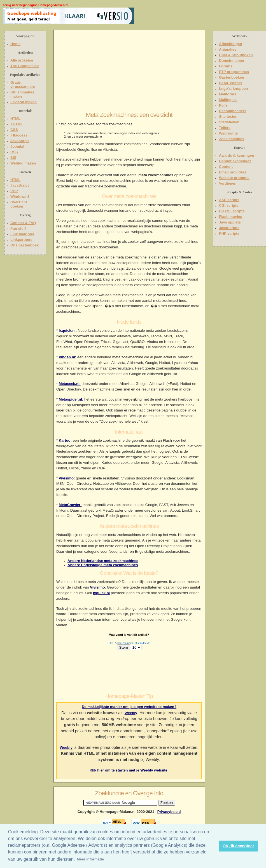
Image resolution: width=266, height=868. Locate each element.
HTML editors (231, 83)
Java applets (230, 222)
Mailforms (228, 94)
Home (15, 44)
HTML (15, 118)
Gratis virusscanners (23, 84)
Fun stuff (18, 228)
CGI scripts (229, 205)
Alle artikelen (22, 60)
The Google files (25, 66)
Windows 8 (20, 197)
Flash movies (230, 217)
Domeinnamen (232, 61)
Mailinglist (228, 100)
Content (226, 167)
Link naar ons (22, 234)
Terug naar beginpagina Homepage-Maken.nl (36, 5)
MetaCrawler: (70, 505)
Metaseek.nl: (70, 384)
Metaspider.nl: (71, 399)
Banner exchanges (235, 161)
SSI (13, 158)
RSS (14, 152)
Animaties (228, 49)
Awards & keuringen (236, 155)
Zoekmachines (232, 139)
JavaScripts (229, 228)
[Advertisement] (170, 16)
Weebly (131, 713)
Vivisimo (97, 587)
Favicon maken (24, 102)
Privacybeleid (169, 812)
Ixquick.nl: (68, 331)
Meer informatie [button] (90, 859)
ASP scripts (229, 200)
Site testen (228, 117)
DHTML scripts (232, 211)
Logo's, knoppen (233, 89)
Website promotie (234, 178)
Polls (223, 105)
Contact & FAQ (23, 223)
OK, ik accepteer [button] (238, 846)
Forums (226, 66)
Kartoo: (65, 440)
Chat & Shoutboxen (236, 55)
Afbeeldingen (230, 44)
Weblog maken (23, 163)
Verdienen (228, 183)
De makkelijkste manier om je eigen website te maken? (129, 707)
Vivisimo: (67, 478)
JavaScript (20, 141)
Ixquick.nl (101, 593)
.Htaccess (19, 135)
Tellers (225, 128)
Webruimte (228, 133)
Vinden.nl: (68, 357)
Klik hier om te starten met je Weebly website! (129, 770)
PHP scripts (229, 233)
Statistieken (229, 122)
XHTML (17, 124)
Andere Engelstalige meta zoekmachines (103, 565)
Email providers (233, 172)
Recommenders (233, 111)
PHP (14, 191)
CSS (14, 130)
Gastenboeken (232, 77)
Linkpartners (21, 240)
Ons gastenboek (25, 245)
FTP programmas (234, 72)
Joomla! (17, 146)
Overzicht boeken (19, 204)
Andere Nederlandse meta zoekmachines (103, 561)
